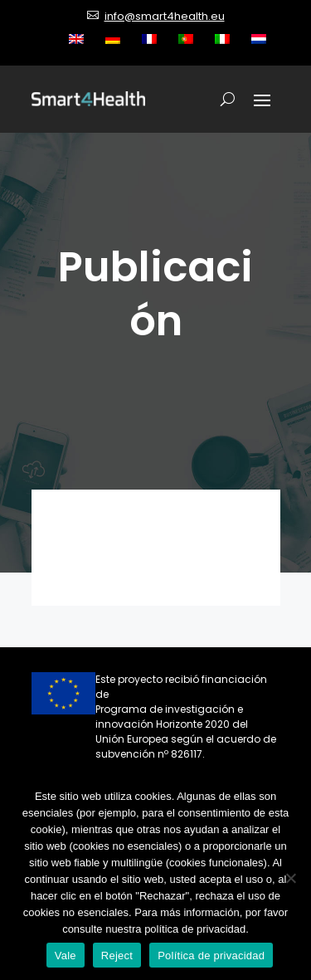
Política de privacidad (211, 956)
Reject (117, 956)
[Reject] (290, 878)
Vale (66, 956)
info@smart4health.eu (165, 16)
